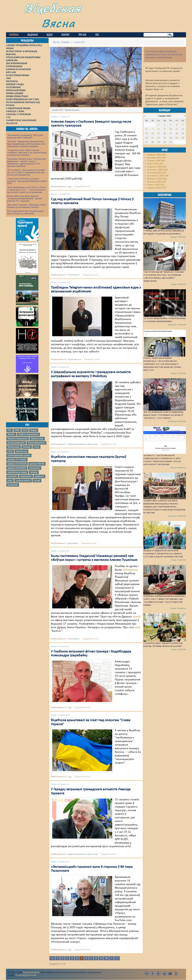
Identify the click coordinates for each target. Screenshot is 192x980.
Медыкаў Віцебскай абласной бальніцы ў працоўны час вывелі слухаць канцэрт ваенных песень (163, 554)
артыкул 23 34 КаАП (17, 464)
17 (171, 133)
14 (153, 133)
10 (106, 958)
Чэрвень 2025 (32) (156, 188)
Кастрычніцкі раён (16, 443)
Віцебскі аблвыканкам (28, 434)
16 (165, 133)
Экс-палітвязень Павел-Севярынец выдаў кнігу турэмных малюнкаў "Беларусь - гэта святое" (163, 415)
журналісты (34, 468)
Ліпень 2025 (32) (156, 185)
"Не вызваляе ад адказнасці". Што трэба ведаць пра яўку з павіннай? (25, 136)
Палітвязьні (74, 275)
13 (147, 133)
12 (183, 129)
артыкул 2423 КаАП (17, 468)
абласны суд (21, 451)
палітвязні (12, 476)
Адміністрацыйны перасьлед (83, 444)
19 (183, 133)
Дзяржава (73, 543)
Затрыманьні (74, 359)
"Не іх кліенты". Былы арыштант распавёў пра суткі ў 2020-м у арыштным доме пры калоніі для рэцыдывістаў (26, 172)
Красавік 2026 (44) (157, 158)
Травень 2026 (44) (156, 155)
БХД (25, 430)
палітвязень (130, 570)
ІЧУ (10, 430)
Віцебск (11, 434)
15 (159, 133)
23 (165, 138)
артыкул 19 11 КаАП (17, 460)
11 (177, 129)
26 (183, 138)
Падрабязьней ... (83, 187)
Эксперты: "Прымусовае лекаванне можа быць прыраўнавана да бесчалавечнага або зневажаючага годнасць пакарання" (26, 144)
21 (153, 138)
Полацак (27, 447)
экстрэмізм (13, 485)
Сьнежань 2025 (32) (157, 170)
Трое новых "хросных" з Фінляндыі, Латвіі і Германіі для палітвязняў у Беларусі (27, 206)
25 (177, 138)
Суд (69, 187)
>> (117, 958)
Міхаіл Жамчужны (36, 443)
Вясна (59, 23)
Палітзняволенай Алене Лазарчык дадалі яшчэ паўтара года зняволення (25, 212)
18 (177, 133)
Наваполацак (14, 447)
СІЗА (10, 451)
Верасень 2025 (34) (157, 179)
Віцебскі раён (37, 439)
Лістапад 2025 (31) (157, 173)
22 (159, 138)
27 (147, 142)
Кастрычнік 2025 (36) (158, 176)
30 (165, 142)
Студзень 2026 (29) (157, 167)
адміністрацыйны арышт (19, 455)
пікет (10, 481)
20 (147, 138)
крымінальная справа (17, 472)
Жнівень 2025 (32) (157, 182)
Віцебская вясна (31, 972)
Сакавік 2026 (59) (156, 161)
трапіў (137, 617)
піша (137, 627)
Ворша (34, 430)
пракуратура (26, 476)
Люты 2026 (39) (155, 164)
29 (159, 142)
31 (171, 142)
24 (171, 138)
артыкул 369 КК (37, 464)
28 (153, 142)
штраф (37, 481)
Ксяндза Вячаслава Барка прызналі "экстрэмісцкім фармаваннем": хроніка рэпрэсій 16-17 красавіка (25, 198)
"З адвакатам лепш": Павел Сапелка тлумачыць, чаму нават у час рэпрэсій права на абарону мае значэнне (27, 153)
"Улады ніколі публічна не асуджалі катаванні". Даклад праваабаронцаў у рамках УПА (27, 181)
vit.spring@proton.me (26, 975)
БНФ (17, 430)
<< (52, 958)
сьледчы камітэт (23, 481)
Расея (37, 447)
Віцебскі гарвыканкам (18, 439)
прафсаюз (39, 476)
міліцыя (34, 472)
